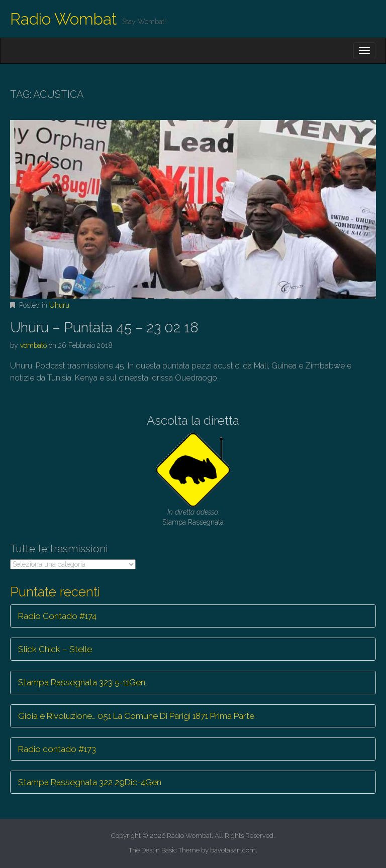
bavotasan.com (233, 850)
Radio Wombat (64, 19)
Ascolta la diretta (193, 420)
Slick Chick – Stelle (55, 649)
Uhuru (59, 305)
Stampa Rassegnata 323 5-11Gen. (82, 682)
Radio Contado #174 (57, 616)
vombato (33, 345)
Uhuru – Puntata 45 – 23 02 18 (104, 328)
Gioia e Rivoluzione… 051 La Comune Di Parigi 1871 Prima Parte (136, 716)
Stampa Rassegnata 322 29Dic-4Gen (90, 782)
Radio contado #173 (57, 749)
